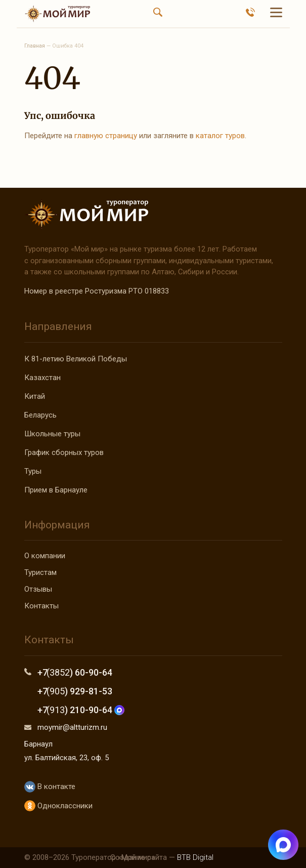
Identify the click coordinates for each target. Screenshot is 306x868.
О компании (45, 556)
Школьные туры (52, 434)
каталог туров (220, 136)
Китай (35, 396)
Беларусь (40, 415)
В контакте (50, 787)
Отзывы (38, 589)
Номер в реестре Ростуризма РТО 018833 (97, 291)
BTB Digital (195, 857)
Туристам (40, 572)
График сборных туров (64, 452)
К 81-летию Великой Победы (76, 359)
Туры (33, 471)
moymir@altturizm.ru (72, 727)
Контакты (41, 606)
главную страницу (106, 136)
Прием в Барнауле (56, 490)
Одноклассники (58, 806)
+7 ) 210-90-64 (81, 710)
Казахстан (42, 378)
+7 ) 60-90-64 (75, 672)
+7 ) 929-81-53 (75, 691)
